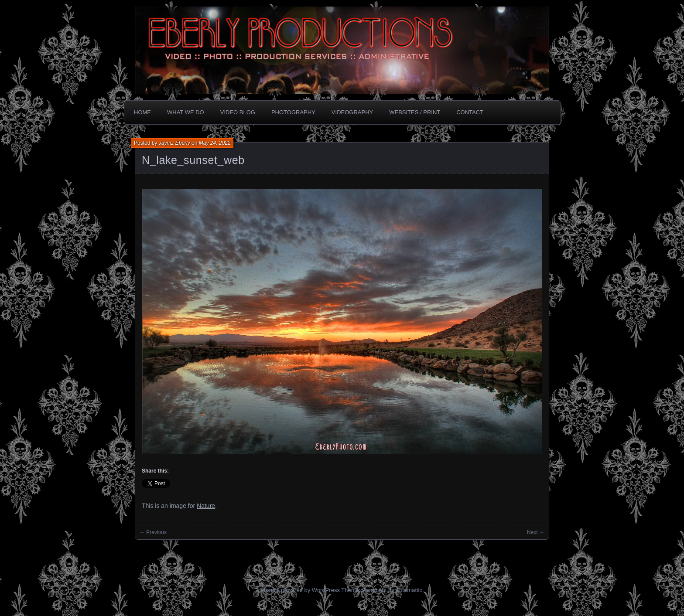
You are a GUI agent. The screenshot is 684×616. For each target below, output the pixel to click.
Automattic (409, 590)
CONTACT (470, 112)
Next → (536, 532)
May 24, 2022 (215, 143)
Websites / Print (415, 112)
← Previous (153, 532)
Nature (206, 506)
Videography (352, 112)
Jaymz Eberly (174, 143)
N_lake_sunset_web (193, 160)
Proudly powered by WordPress (300, 590)
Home (142, 112)
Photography (293, 112)
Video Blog (238, 112)
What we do (186, 112)
